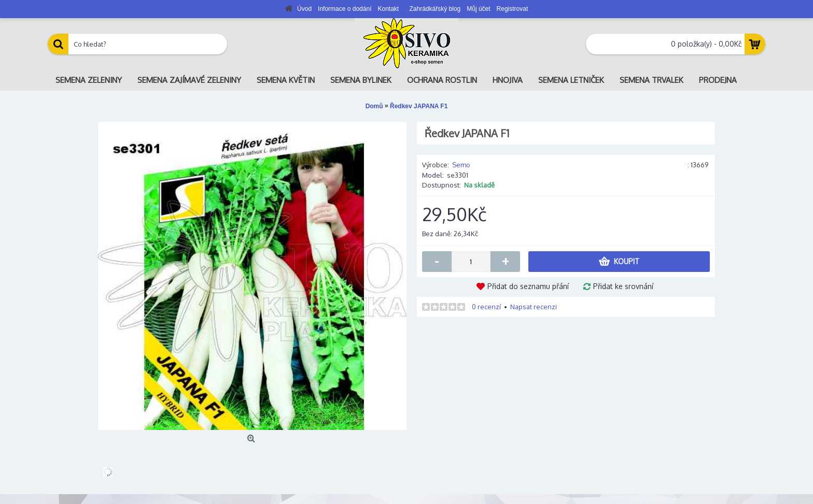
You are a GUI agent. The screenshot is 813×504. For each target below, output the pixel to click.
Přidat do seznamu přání (528, 286)
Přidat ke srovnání (623, 286)
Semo (461, 165)
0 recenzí (486, 307)
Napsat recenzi (534, 307)
